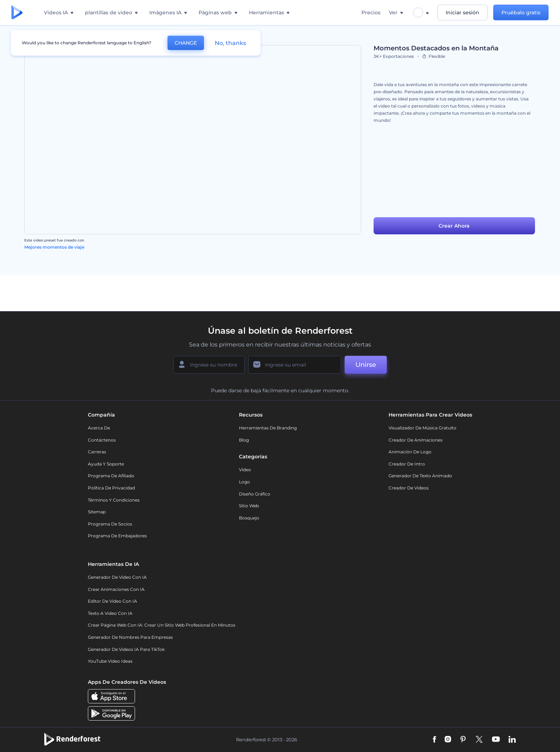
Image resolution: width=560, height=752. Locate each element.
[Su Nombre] (209, 365)
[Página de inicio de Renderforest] (17, 13)
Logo (244, 482)
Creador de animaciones (416, 440)
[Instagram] (448, 740)
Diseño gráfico (255, 494)
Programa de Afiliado (111, 476)
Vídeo (245, 470)
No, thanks (230, 43)
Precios (371, 13)
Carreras (97, 452)
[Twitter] (479, 740)
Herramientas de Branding (268, 428)
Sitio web (249, 506)
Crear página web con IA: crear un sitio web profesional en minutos (162, 625)
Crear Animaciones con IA (116, 589)
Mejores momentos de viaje (54, 247)
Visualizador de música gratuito (422, 428)
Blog (244, 440)
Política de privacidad (111, 488)
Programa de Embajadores (117, 536)
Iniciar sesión (462, 13)
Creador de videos (409, 488)
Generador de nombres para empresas (130, 637)
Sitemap (97, 512)
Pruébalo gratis (521, 13)
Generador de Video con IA (117, 577)
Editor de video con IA (112, 601)
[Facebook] (434, 740)
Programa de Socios (110, 524)
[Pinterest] (463, 740)
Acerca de (99, 428)
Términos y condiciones (114, 500)
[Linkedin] (512, 740)
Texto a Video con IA (110, 613)
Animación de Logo (410, 452)
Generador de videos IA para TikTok (126, 649)
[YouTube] (496, 740)
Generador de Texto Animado (420, 476)
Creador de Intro (407, 464)
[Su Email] (295, 365)
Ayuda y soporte (106, 464)
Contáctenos (102, 440)
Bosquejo (249, 518)
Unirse (366, 365)
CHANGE (186, 43)
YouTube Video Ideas (110, 661)
